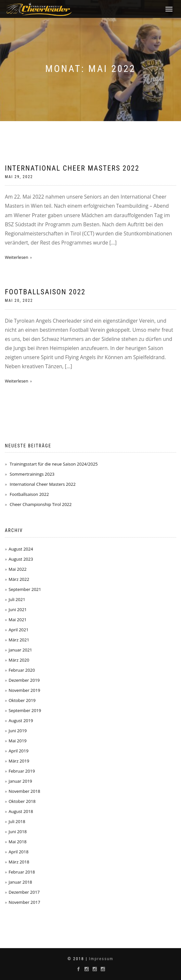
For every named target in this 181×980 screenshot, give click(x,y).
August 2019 (21, 721)
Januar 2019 (20, 781)
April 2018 (18, 852)
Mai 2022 (17, 569)
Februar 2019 (22, 771)
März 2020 (19, 660)
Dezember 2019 (24, 680)
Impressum (101, 959)
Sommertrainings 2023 (32, 474)
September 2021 (25, 589)
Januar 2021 (20, 650)
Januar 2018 (20, 882)
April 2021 (18, 630)
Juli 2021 (17, 599)
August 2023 (21, 559)
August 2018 (21, 811)
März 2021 (19, 640)
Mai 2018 (17, 842)
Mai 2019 (17, 741)
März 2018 (19, 862)
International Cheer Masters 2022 (72, 168)
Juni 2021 (18, 609)
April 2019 (18, 751)
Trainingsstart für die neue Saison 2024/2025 (54, 464)
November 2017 (24, 902)
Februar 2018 (22, 872)
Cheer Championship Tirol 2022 (41, 504)
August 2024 (21, 549)
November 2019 (24, 690)
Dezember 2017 (24, 892)
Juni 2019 (18, 731)
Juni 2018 (18, 832)
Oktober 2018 (22, 801)
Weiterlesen (17, 257)
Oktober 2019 (22, 700)
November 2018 (24, 791)
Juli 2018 (17, 821)
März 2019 (19, 761)
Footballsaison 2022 (45, 292)
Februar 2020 (22, 670)
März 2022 (19, 579)
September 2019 (25, 710)
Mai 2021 (17, 620)
